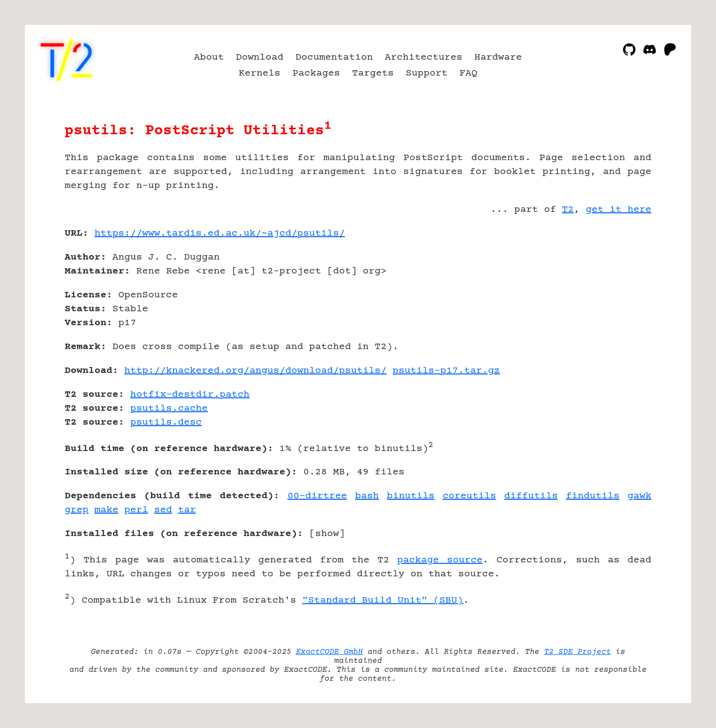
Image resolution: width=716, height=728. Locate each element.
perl (136, 510)
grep (77, 510)
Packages (316, 73)
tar (187, 510)
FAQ (468, 73)
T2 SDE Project (577, 652)
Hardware (498, 57)
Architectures (424, 57)
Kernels (260, 73)
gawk (639, 496)
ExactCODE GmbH (329, 652)
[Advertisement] (622, 291)
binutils (411, 496)
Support (427, 73)
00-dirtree (317, 496)
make (106, 510)
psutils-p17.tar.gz (447, 371)
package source (440, 560)
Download (260, 57)
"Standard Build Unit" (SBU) (383, 600)
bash (367, 496)
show (327, 534)
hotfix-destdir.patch (190, 395)
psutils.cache (169, 409)
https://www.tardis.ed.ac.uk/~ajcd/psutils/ (220, 233)
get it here (619, 210)
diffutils (531, 496)
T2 (568, 210)
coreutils (469, 496)
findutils (593, 496)
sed (163, 510)
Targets (373, 73)
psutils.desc (166, 422)
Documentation (334, 57)
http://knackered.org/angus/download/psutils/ (256, 371)
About (209, 57)
